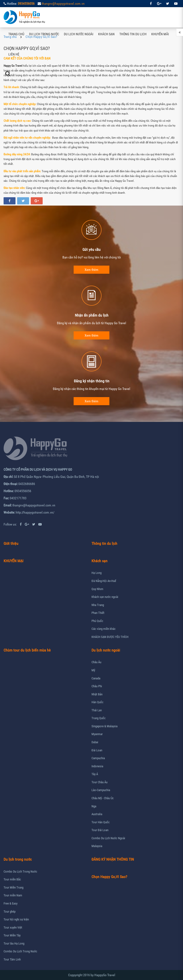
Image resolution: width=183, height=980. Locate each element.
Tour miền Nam (13, 895)
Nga (94, 806)
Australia (97, 814)
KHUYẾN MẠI (13, 561)
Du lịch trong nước (44, 34)
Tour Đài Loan (100, 830)
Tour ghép (10, 912)
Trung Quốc (99, 718)
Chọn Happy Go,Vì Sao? (109, 877)
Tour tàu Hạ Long (14, 943)
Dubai (95, 742)
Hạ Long (97, 573)
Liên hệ (14, 54)
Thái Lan (97, 710)
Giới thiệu (11, 543)
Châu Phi (97, 686)
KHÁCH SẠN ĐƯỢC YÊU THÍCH (110, 637)
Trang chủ (16, 34)
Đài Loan (97, 750)
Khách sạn (106, 34)
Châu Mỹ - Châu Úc (103, 798)
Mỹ (93, 670)
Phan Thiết (98, 613)
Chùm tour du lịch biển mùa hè (27, 650)
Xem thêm (91, 270)
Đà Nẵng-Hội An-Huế (104, 581)
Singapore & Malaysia (104, 726)
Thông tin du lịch (133, 34)
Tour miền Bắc (12, 879)
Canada (96, 678)
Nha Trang (98, 605)
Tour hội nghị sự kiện (16, 919)
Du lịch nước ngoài (79, 34)
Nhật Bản (97, 694)
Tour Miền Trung (13, 887)
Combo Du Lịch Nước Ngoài (108, 838)
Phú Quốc (97, 621)
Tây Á (95, 774)
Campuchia (98, 758)
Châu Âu (96, 662)
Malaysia (97, 846)
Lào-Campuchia (101, 790)
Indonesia (97, 766)
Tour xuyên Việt (13, 927)
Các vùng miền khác (104, 629)
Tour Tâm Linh (12, 959)
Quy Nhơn (97, 589)
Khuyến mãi (160, 34)
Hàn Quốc (97, 702)
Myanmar (97, 734)
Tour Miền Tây (12, 935)
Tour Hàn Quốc (101, 822)
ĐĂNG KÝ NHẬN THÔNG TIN (113, 859)
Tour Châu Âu (99, 782)
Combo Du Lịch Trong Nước (20, 871)
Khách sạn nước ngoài (105, 597)
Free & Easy (10, 903)
